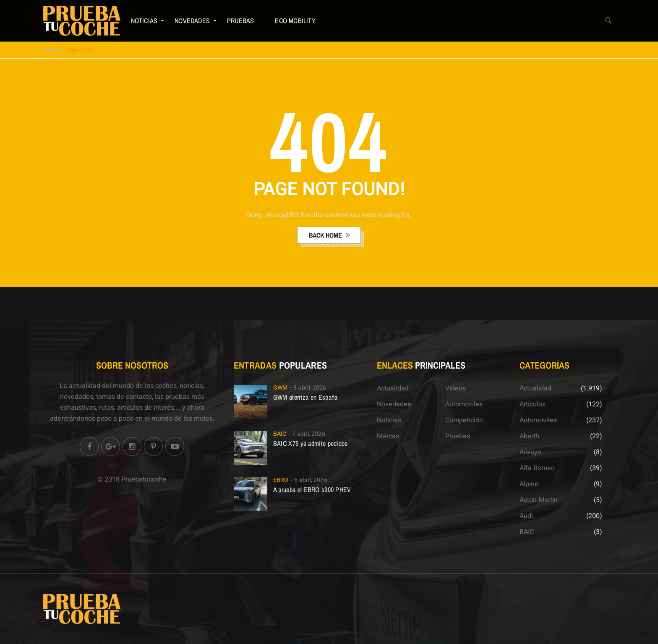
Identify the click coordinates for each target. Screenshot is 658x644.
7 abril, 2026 (308, 434)
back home (326, 235)
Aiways (530, 452)
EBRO (281, 480)
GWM (280, 388)
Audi (526, 516)
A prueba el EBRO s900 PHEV (312, 490)
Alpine (529, 484)
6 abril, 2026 (311, 480)
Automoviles (464, 404)
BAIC (280, 434)
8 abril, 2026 (310, 388)
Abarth (529, 436)
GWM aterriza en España (305, 397)
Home (51, 50)
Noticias (144, 21)
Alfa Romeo (537, 468)
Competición (464, 420)
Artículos (533, 404)
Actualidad (393, 388)
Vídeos (456, 388)
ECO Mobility (295, 21)
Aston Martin (539, 500)
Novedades (192, 21)
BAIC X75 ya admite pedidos (311, 443)
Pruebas (240, 21)
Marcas (388, 436)
